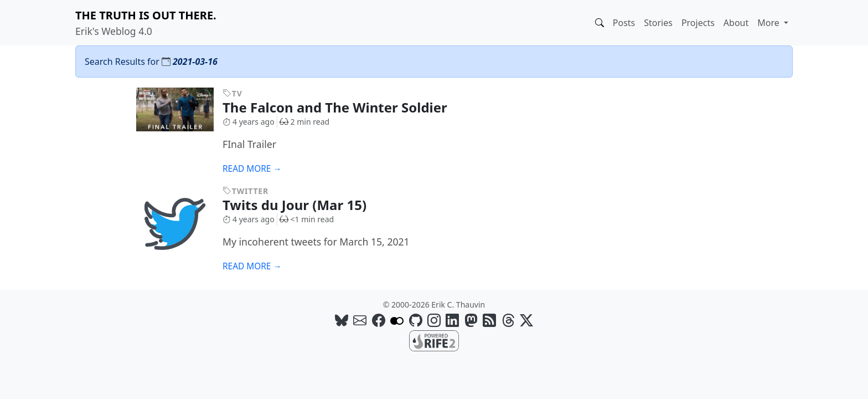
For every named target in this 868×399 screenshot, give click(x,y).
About (736, 23)
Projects (698, 23)
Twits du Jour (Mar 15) (303, 205)
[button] (600, 23)
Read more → (252, 169)
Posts (624, 23)
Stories (658, 23)
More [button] (769, 23)
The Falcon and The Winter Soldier (343, 107)
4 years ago (249, 122)
